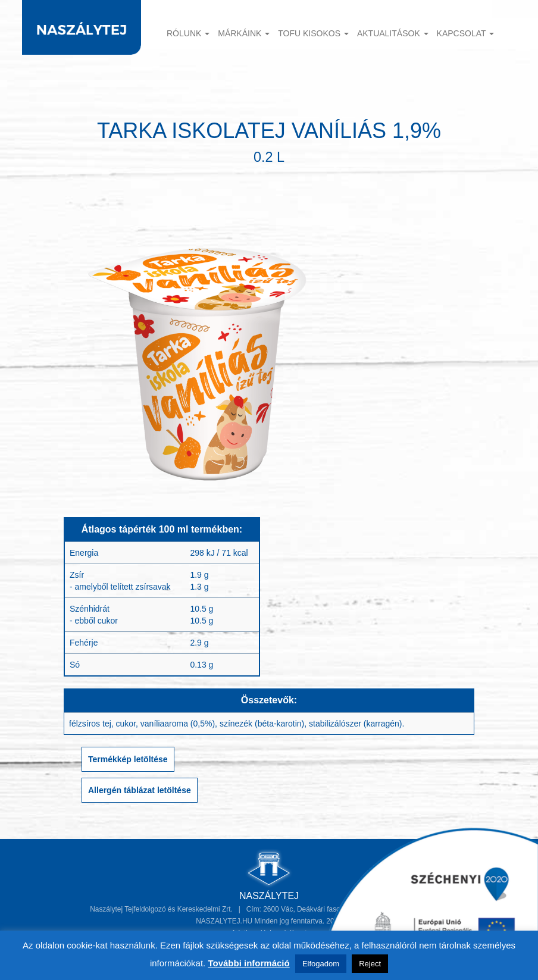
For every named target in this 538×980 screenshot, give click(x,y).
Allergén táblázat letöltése (140, 790)
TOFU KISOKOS (313, 33)
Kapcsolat (466, 33)
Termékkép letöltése (128, 759)
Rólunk (188, 33)
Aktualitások (393, 33)
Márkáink (244, 33)
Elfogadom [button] (321, 964)
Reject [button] (370, 964)
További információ (248, 963)
